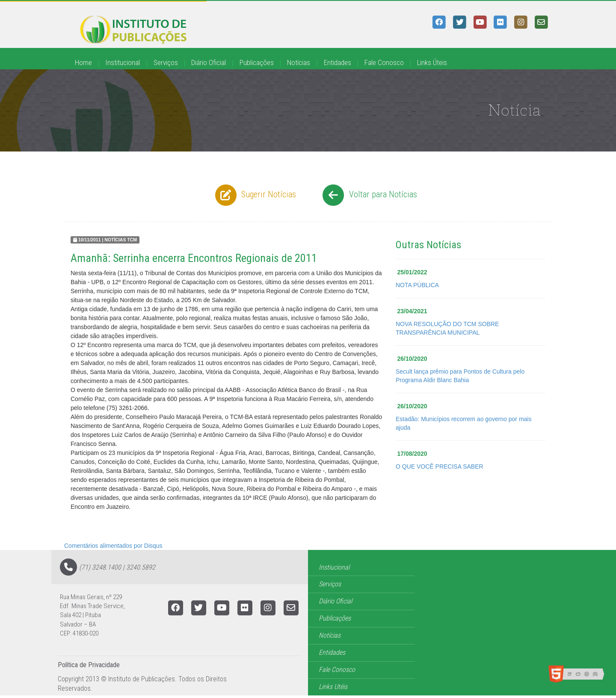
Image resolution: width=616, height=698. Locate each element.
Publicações (257, 62)
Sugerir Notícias (255, 195)
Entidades (338, 62)
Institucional (123, 62)
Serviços (166, 62)
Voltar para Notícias (369, 195)
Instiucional (334, 567)
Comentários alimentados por (113, 546)
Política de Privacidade (89, 665)
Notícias (299, 62)
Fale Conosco (384, 62)
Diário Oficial (209, 62)
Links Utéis (333, 687)
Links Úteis (432, 62)
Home (83, 62)
